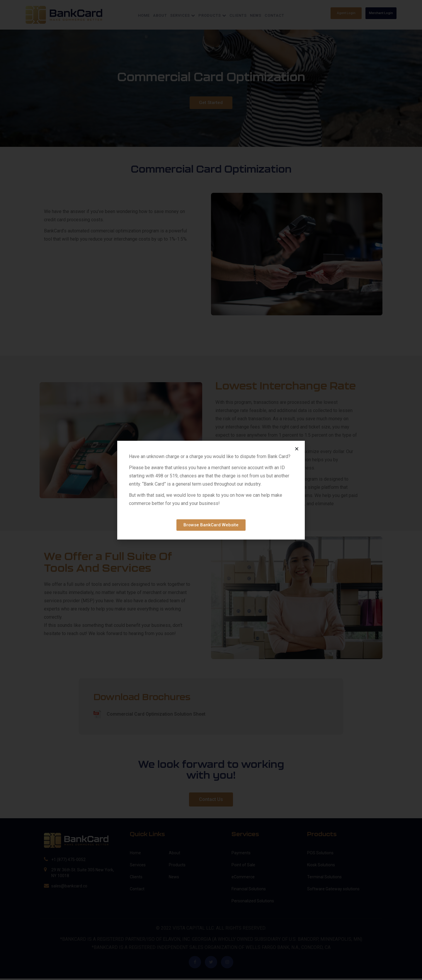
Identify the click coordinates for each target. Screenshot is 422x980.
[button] (297, 449)
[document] (211, 490)
